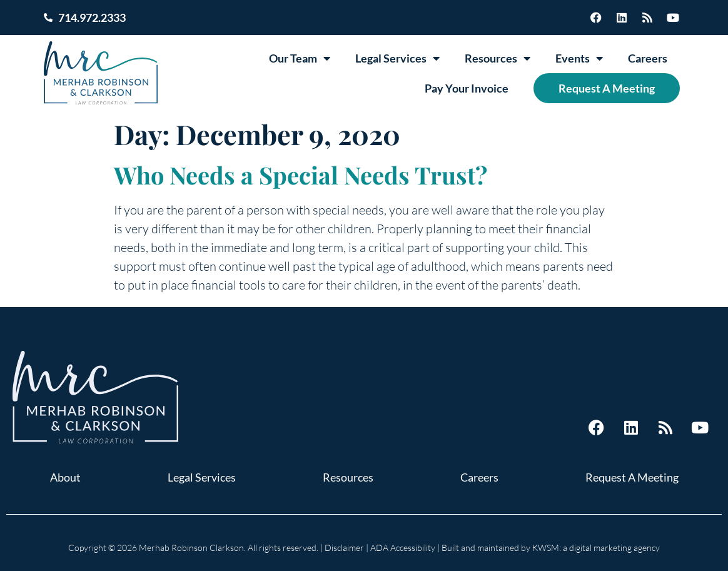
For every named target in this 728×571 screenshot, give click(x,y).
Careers (648, 58)
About (65, 477)
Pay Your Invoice (467, 88)
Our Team (300, 58)
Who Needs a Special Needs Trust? (301, 175)
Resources (498, 58)
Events (579, 58)
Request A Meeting (607, 88)
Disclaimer (344, 548)
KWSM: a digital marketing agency (596, 548)
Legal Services (397, 58)
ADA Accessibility (403, 548)
